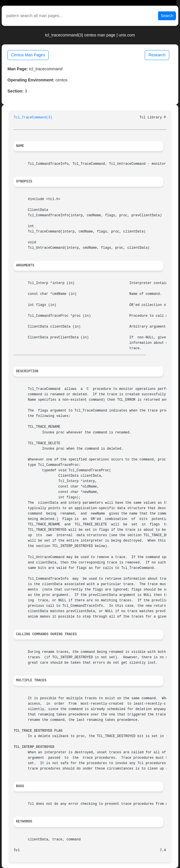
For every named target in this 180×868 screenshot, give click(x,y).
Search (167, 16)
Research (157, 55)
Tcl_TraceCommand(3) (33, 118)
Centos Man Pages (28, 55)
